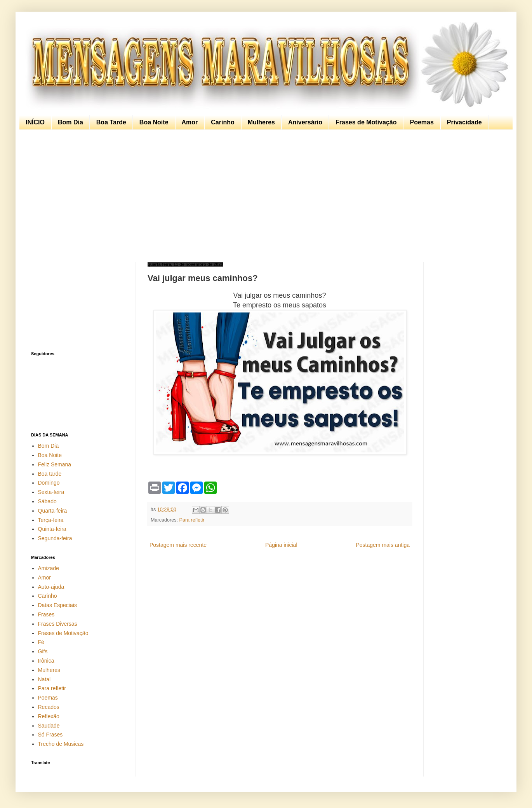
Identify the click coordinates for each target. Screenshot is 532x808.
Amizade (49, 568)
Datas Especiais (57, 605)
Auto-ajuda (51, 587)
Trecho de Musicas (61, 744)
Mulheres (261, 122)
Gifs (43, 651)
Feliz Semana (55, 464)
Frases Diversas (58, 624)
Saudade (49, 726)
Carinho (223, 122)
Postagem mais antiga (383, 545)
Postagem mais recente (178, 545)
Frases (46, 614)
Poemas (422, 122)
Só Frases (50, 735)
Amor (190, 122)
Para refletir (192, 520)
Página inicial (281, 545)
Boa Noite (154, 122)
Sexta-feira (51, 492)
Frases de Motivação (366, 122)
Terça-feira (51, 520)
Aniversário (305, 122)
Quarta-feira (53, 511)
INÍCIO (35, 122)
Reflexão (49, 716)
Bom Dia (70, 122)
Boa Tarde (111, 122)
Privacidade (464, 122)
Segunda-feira (55, 538)
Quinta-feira (52, 529)
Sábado (47, 501)
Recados (49, 707)
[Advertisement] (264, 196)
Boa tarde (50, 474)
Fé (41, 642)
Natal (44, 679)
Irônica (46, 661)
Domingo (49, 483)
